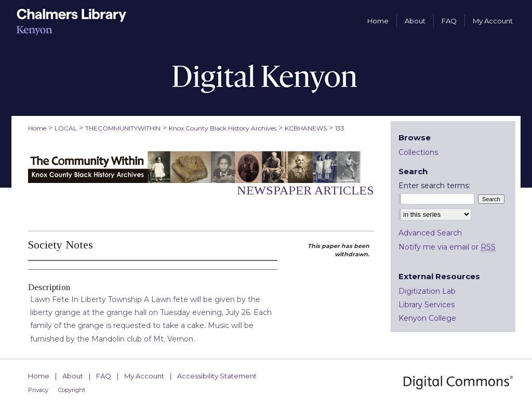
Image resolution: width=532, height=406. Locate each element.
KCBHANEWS (306, 128)
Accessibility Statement (217, 376)
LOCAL (66, 128)
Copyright (72, 390)
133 (340, 128)
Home (37, 128)
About (73, 376)
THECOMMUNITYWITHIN (123, 128)
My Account (144, 376)
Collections (418, 152)
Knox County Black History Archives (223, 128)
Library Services (427, 305)
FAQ (104, 376)
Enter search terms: (434, 186)
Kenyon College (427, 318)
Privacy (38, 390)
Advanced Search (430, 233)
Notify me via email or (447, 247)
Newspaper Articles (305, 190)
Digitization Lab (427, 291)
